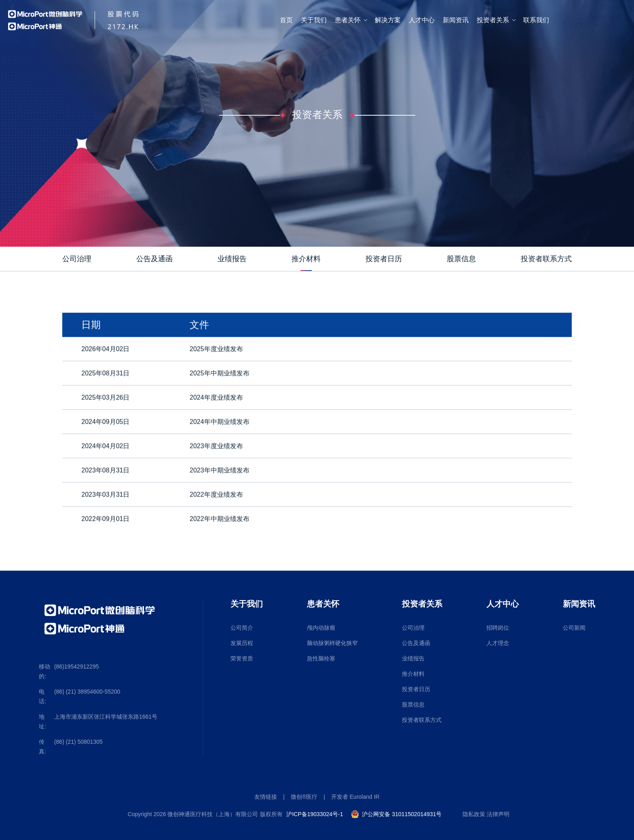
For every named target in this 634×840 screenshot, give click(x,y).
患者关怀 (348, 20)
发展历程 (242, 643)
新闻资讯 (456, 20)
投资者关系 (493, 20)
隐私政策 (474, 814)
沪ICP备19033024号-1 (315, 814)
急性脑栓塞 (321, 658)
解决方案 (388, 20)
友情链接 (266, 797)
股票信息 (413, 705)
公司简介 (242, 628)
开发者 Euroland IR (355, 797)
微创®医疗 (304, 797)
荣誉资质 (242, 658)
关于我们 (314, 20)
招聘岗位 (498, 628)
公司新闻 (574, 628)
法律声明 (498, 814)
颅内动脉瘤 (321, 628)
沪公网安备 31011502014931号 (402, 814)
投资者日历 (416, 689)
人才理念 (498, 643)
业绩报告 (413, 658)
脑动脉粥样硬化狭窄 (332, 643)
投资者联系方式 (422, 720)
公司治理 (413, 628)
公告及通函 (416, 643)
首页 (286, 20)
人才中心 (422, 20)
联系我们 (536, 20)
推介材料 (413, 674)
